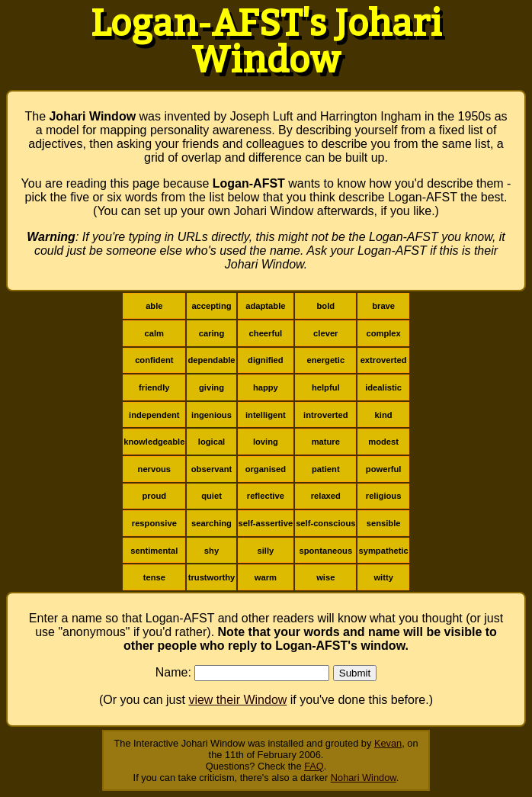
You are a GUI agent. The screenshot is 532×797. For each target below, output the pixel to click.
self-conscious (325, 523)
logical (212, 442)
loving (266, 442)
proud (154, 496)
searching (212, 523)
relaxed (326, 496)
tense (154, 577)
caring (212, 333)
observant (212, 469)
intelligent (266, 415)
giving (212, 387)
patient (326, 469)
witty (383, 577)
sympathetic (383, 551)
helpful (326, 387)
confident (154, 360)
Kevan (388, 743)
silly (265, 551)
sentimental (154, 551)
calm (155, 333)
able (154, 306)
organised (266, 469)
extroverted (384, 360)
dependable (211, 360)
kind (384, 415)
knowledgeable (154, 442)
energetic (325, 360)
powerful (384, 469)
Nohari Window (364, 778)
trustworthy (212, 577)
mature (326, 442)
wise (325, 577)
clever (325, 333)
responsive (154, 523)
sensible (384, 523)
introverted (325, 415)
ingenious (212, 415)
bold (325, 306)
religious (384, 496)
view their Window (237, 700)
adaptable (265, 306)
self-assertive (266, 523)
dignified (266, 360)
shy (212, 551)
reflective (266, 496)
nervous (155, 469)
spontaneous (325, 551)
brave (383, 306)
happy (266, 387)
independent (154, 415)
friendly (154, 387)
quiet (212, 496)
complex (383, 333)
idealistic (383, 387)
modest (383, 442)
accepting (211, 306)
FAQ (314, 766)
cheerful (266, 333)
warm (266, 577)
